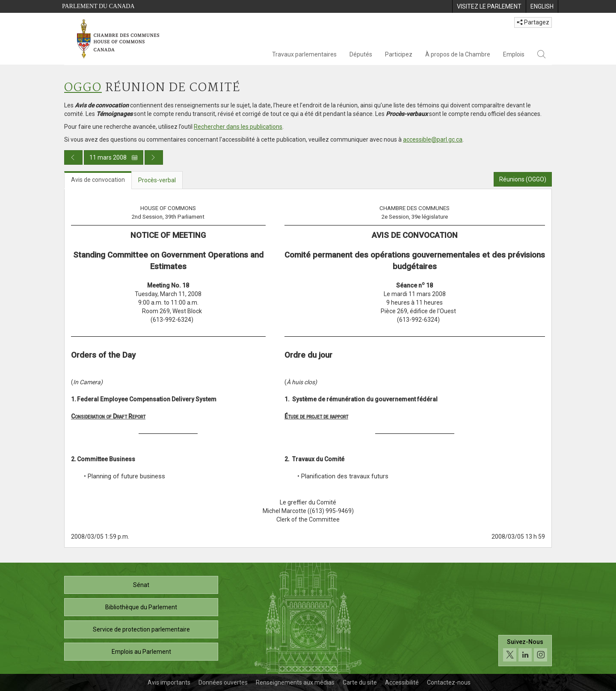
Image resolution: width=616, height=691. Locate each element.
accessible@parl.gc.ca (433, 139)
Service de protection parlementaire (141, 629)
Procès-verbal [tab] (157, 180)
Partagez (533, 22)
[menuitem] (489, 6)
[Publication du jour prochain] (154, 157)
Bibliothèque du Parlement (141, 607)
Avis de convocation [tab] (98, 180)
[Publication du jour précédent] (73, 157)
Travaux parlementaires (304, 54)
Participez (399, 54)
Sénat (141, 585)
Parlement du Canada (98, 6)
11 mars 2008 (114, 157)
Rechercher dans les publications (238, 127)
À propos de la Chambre (458, 54)
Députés (361, 54)
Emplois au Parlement (141, 652)
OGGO (83, 88)
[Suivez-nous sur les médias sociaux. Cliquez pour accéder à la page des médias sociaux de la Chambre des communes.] (525, 651)
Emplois (514, 54)
